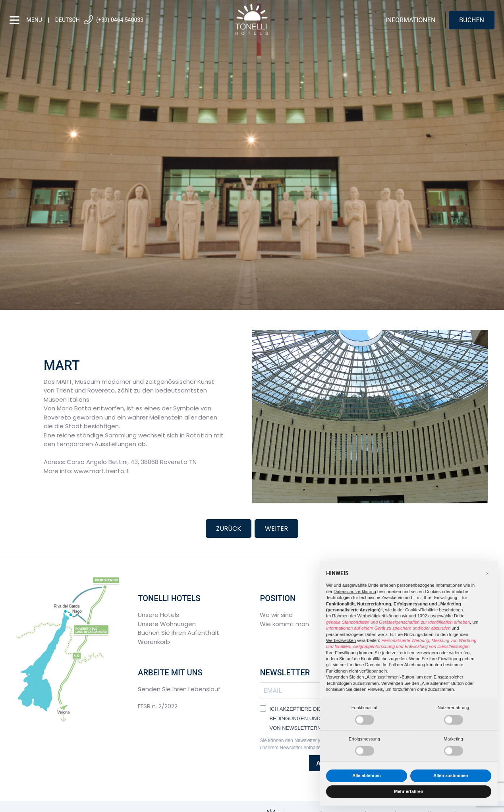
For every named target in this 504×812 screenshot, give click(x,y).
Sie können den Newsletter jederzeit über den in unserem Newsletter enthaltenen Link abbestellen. (313, 744)
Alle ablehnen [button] (367, 775)
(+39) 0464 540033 (113, 20)
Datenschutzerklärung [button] (355, 592)
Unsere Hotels (158, 615)
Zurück (229, 529)
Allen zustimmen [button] (451, 775)
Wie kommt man (284, 624)
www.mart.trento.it (102, 471)
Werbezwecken (341, 640)
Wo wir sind (276, 615)
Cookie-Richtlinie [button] (422, 610)
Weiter (276, 529)
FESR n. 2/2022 (158, 706)
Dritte (459, 616)
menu (26, 20)
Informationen (410, 20)
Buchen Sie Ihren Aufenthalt (179, 633)
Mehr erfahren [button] (408, 791)
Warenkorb (154, 642)
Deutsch (68, 20)
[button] (487, 574)
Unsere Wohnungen (167, 624)
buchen (472, 20)
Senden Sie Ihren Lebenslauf (179, 689)
